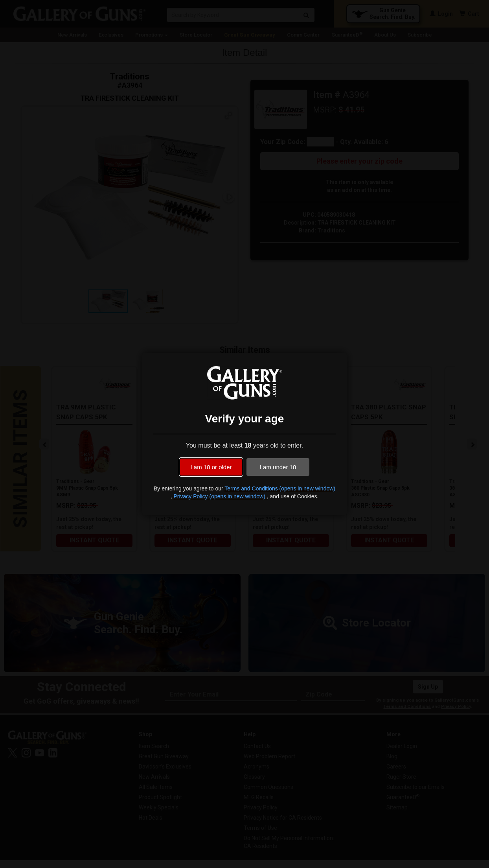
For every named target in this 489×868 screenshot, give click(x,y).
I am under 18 (278, 467)
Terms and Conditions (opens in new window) (280, 488)
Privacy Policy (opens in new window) (220, 496)
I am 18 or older (211, 467)
